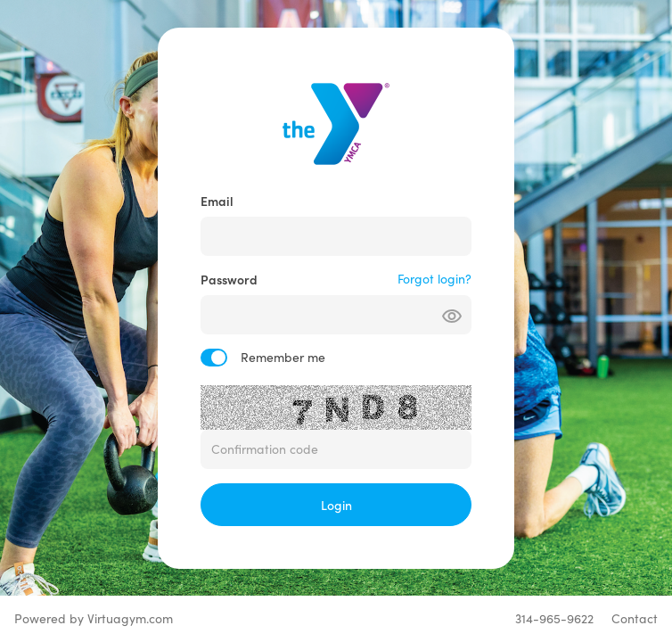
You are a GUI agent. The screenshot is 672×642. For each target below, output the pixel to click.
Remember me (283, 357)
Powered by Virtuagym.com (94, 618)
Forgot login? (434, 279)
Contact (635, 618)
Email (217, 201)
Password (229, 279)
